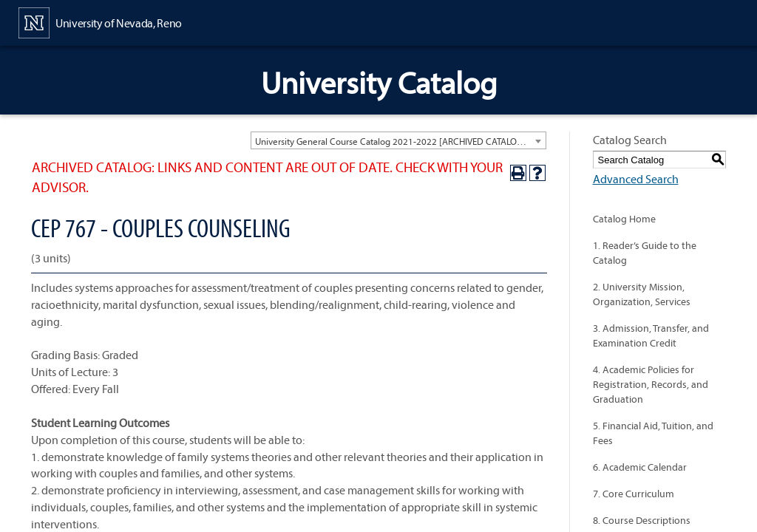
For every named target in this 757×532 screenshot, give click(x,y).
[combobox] (398, 140)
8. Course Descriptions (642, 520)
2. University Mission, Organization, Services (642, 294)
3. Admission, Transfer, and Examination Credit (651, 335)
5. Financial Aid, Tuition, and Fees (653, 433)
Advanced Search (636, 179)
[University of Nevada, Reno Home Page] (100, 21)
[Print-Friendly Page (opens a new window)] (518, 173)
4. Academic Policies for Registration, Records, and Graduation (651, 384)
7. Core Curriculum (634, 494)
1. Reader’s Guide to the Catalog (645, 253)
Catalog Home (624, 219)
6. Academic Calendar (640, 467)
